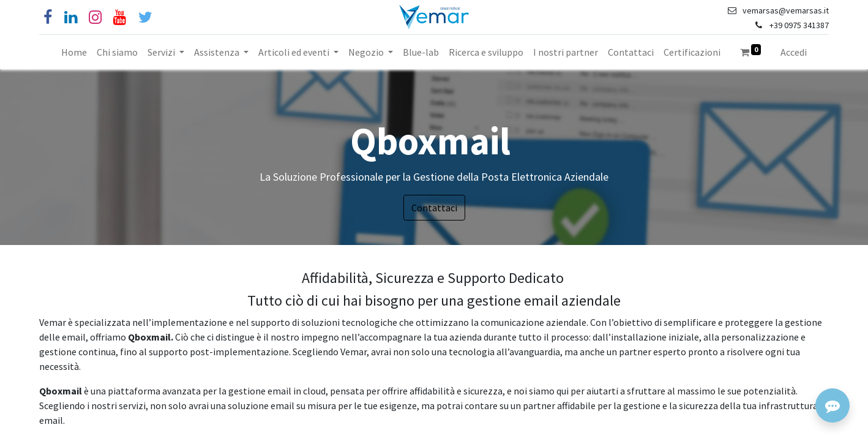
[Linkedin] (71, 17)
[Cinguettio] (145, 17)
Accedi (794, 52)
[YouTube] (120, 17)
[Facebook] (48, 17)
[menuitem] (74, 52)
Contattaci (434, 208)
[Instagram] (95, 17)
